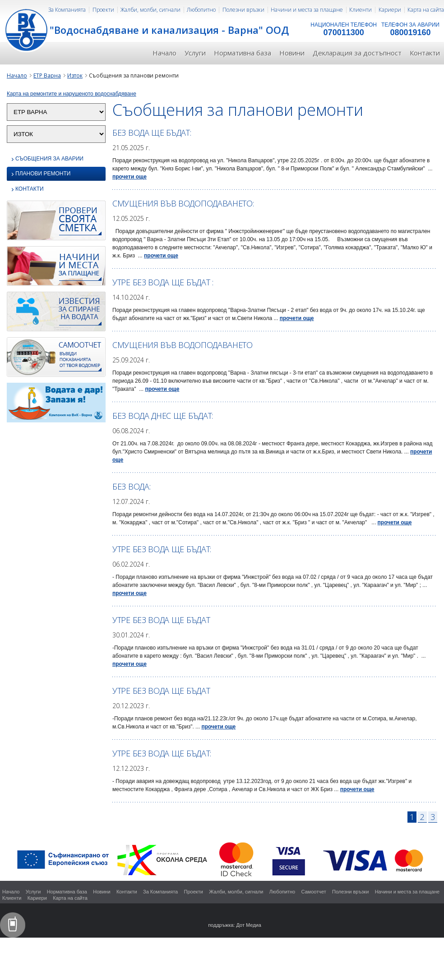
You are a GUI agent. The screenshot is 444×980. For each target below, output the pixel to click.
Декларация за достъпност (357, 53)
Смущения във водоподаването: (183, 203)
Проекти (103, 10)
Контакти (425, 53)
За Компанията (67, 10)
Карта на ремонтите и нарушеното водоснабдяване (72, 94)
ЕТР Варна (47, 76)
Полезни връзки (243, 10)
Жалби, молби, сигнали (150, 10)
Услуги (195, 53)
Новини (292, 53)
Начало (164, 53)
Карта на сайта (426, 10)
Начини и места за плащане (307, 10)
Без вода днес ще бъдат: (163, 416)
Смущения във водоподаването (183, 345)
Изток (75, 76)
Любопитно (201, 10)
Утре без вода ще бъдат (161, 620)
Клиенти (361, 10)
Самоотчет (313, 892)
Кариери (390, 10)
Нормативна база (243, 53)
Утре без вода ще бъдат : (163, 282)
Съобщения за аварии (47, 159)
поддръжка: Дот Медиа (235, 925)
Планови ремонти (41, 174)
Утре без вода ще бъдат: (162, 549)
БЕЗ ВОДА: (131, 486)
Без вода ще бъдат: (152, 133)
